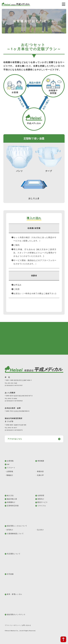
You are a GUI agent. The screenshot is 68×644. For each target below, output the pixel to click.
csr (8, 464)
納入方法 (10, 496)
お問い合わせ (26, 625)
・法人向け (40, 530)
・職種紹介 (9, 475)
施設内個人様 (12, 499)
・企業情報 (9, 471)
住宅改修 (10, 574)
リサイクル (42, 506)
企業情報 (10, 461)
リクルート (11, 468)
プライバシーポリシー (12, 625)
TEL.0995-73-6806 (11, 399)
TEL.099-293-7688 (11, 383)
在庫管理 (41, 496)
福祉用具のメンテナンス (16, 614)
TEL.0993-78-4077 (11, 428)
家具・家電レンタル (14, 594)
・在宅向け (9, 530)
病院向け (41, 499)
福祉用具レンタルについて (17, 526)
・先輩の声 (40, 475)
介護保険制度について (15, 534)
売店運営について (14, 554)
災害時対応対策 (13, 506)
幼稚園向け (11, 502)
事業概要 (41, 461)
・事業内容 (40, 471)
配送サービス (43, 502)
